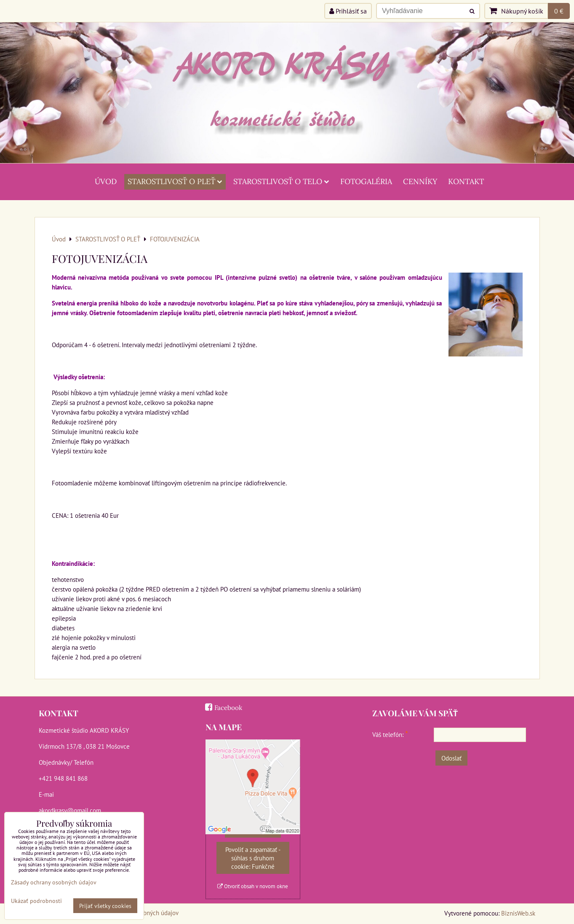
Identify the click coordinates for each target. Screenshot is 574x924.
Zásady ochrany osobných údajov (54, 882)
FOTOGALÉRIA (366, 181)
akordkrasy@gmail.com (70, 810)
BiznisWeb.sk (518, 913)
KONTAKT (466, 181)
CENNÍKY (420, 181)
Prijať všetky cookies (105, 906)
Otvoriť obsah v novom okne (253, 886)
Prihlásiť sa (348, 11)
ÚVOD (106, 181)
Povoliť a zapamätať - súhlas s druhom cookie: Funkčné (253, 858)
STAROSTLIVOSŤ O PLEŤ (175, 181)
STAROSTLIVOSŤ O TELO (281, 181)
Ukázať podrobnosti (36, 901)
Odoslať (451, 758)
